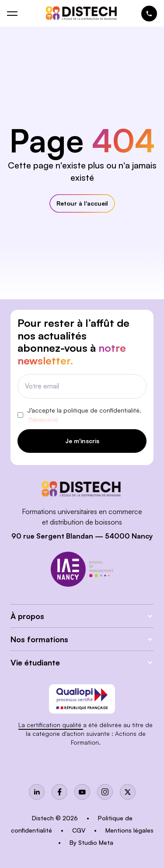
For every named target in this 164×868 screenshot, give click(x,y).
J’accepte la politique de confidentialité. (84, 415)
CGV (80, 830)
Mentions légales (129, 830)
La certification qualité (51, 725)
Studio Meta (96, 842)
